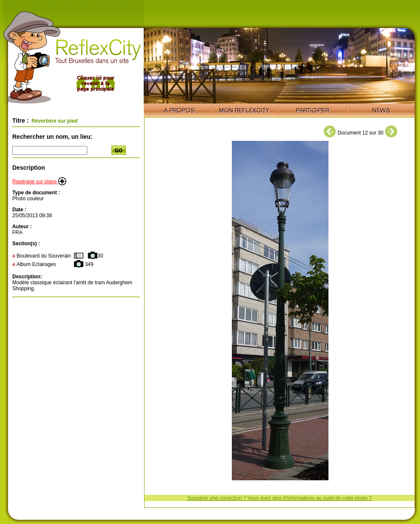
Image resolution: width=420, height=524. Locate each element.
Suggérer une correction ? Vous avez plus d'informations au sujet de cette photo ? (280, 498)
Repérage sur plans (39, 182)
